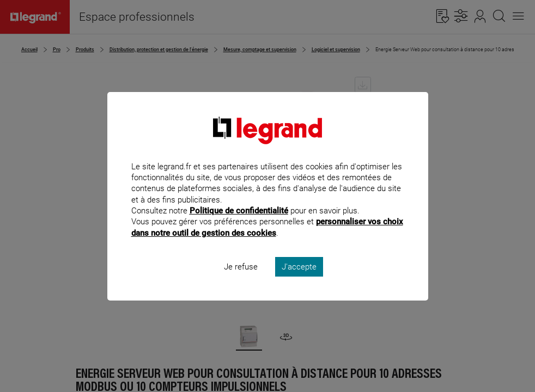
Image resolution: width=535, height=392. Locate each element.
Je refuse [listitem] (241, 281)
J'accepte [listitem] (299, 281)
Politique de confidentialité (239, 225)
